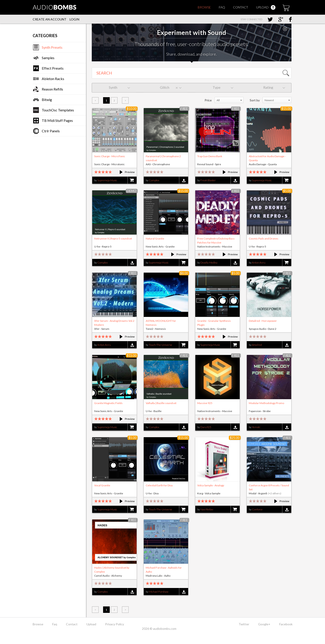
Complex (154, 180)
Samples (48, 58)
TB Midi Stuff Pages (57, 120)
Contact (241, 7)
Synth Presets (52, 47)
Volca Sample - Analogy (211, 485)
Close (285, 29)
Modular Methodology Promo (266, 403)
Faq (222, 7)
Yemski (256, 427)
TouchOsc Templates (58, 110)
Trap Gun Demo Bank (210, 156)
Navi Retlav (207, 509)
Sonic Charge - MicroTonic (110, 156)
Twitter (244, 624)
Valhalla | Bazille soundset (161, 403)
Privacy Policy (115, 624)
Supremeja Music (107, 180)
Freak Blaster (208, 180)
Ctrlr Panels (51, 131)
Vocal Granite (102, 485)
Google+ (264, 624)
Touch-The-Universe (161, 345)
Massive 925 (205, 403)
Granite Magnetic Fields (108, 403)
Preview (125, 172)
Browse (204, 7)
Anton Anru (259, 263)
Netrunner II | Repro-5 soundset (113, 238)
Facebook (286, 624)
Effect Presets (53, 68)
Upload (266, 7)
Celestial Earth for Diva (159, 485)
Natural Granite (155, 238)
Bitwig (47, 100)
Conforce (257, 509)
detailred (257, 345)
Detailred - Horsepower (263, 321)
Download (184, 180)
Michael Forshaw (159, 592)
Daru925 (206, 427)
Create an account (50, 19)
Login (74, 19)
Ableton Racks (53, 79)
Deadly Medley (209, 263)
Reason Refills (52, 89)
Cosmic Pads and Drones (264, 238)
